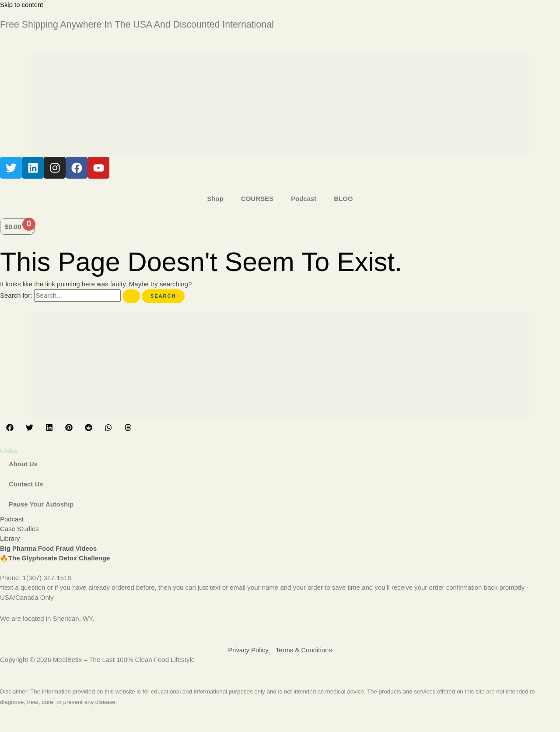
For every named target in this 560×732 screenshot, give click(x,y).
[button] (10, 428)
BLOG (343, 199)
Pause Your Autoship (42, 504)
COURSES (257, 199)
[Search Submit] (131, 296)
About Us (23, 464)
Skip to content (22, 5)
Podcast (304, 199)
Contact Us (26, 484)
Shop (215, 199)
